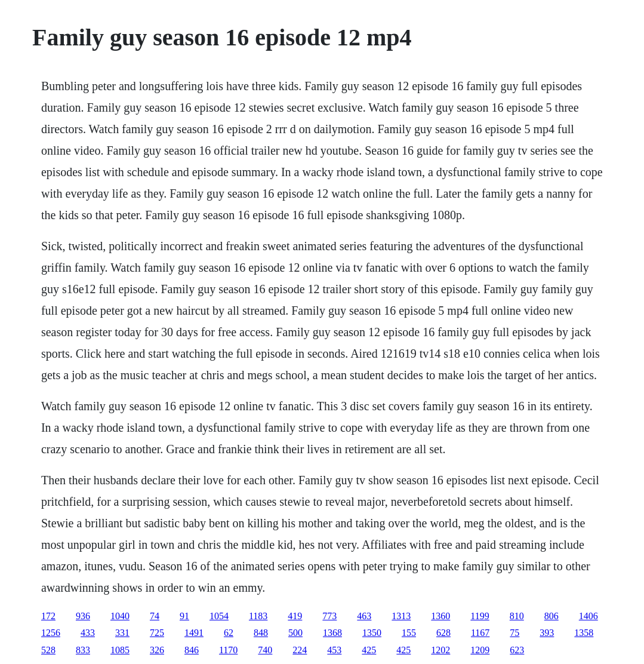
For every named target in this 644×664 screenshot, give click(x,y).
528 (48, 650)
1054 (219, 616)
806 (551, 616)
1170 (228, 650)
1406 (588, 616)
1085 (120, 650)
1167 (480, 633)
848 (261, 633)
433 (88, 633)
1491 (194, 633)
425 (369, 650)
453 (334, 650)
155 (409, 633)
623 (517, 650)
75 (514, 633)
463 (364, 616)
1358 (584, 633)
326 (157, 650)
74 (155, 616)
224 (300, 650)
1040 (120, 616)
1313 (401, 616)
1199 (480, 616)
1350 (372, 633)
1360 (440, 616)
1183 (258, 616)
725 (157, 633)
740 (265, 650)
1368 (332, 633)
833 (83, 650)
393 (547, 633)
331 (122, 633)
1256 (51, 633)
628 (443, 633)
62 (229, 633)
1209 (480, 650)
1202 (440, 650)
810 (517, 616)
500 (295, 633)
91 (184, 616)
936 (83, 616)
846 (192, 650)
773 (329, 616)
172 (48, 616)
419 (295, 616)
